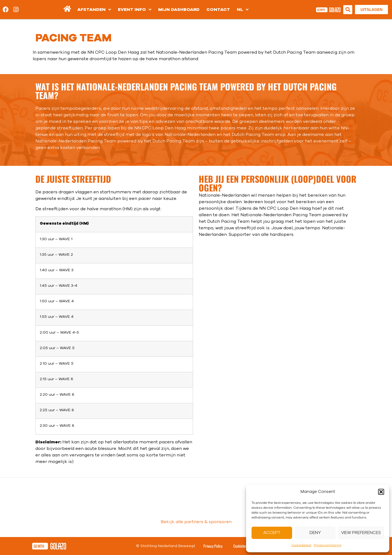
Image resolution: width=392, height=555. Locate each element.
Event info (135, 10)
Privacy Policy (213, 546)
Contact (218, 10)
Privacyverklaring (328, 545)
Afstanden (94, 10)
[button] (381, 492)
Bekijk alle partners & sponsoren (196, 522)
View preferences (361, 533)
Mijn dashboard (179, 10)
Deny (315, 533)
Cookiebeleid (301, 545)
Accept (272, 533)
